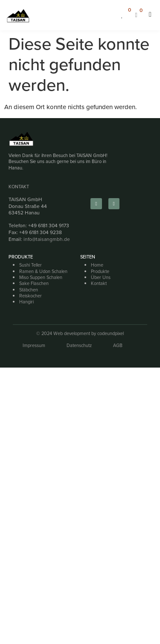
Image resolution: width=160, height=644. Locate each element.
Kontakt (19, 187)
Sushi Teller (31, 265)
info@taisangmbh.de (47, 239)
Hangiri (26, 302)
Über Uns (101, 277)
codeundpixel (111, 333)
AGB (118, 345)
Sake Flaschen (34, 283)
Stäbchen (29, 290)
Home (97, 265)
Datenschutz (79, 345)
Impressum (34, 345)
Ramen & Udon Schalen (43, 271)
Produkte (100, 271)
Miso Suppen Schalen (41, 277)
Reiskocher (31, 296)
